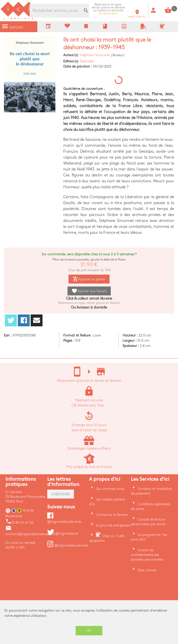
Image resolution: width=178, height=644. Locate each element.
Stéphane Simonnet (95, 55)
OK (89, 631)
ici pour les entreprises (113, 525)
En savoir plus (108, 9)
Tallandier (87, 61)
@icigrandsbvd (63, 534)
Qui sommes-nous (110, 489)
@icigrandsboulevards (68, 545)
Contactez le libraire (112, 515)
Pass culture (147, 570)
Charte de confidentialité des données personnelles (147, 555)
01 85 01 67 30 (19, 523)
